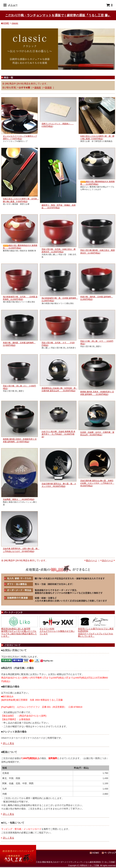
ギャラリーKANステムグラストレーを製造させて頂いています (57, 631)
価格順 (38, 88)
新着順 (48, 88)
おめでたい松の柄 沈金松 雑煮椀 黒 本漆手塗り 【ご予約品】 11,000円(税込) (58, 434)
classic (15, 23)
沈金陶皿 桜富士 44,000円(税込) (19, 499)
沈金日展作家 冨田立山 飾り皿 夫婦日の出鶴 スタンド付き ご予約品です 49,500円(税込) (97, 483)
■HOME (5, 23)
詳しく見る (9, 743)
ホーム (98, 853)
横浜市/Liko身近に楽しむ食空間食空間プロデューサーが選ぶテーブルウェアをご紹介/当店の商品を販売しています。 (19, 632)
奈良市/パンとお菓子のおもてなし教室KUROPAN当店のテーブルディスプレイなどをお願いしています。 (96, 632)
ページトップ (109, 853)
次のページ (107, 560)
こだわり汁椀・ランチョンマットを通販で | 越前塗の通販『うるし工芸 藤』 (58, 15)
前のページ (92, 560)
